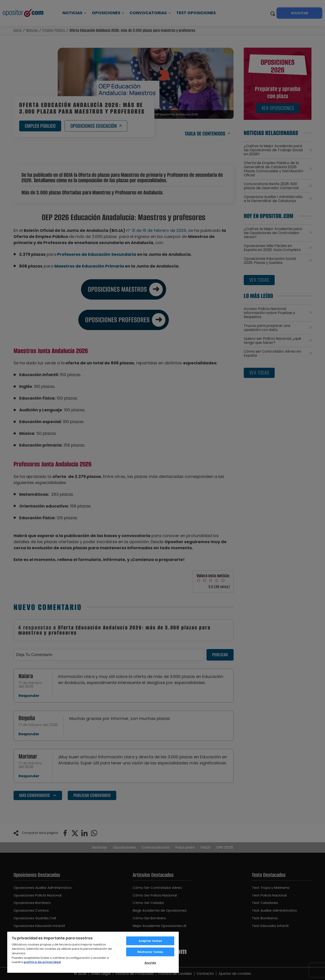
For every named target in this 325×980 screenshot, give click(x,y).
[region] (93, 952)
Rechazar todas (150, 952)
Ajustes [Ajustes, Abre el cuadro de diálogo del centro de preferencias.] (150, 963)
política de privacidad (42, 962)
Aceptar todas (150, 941)
